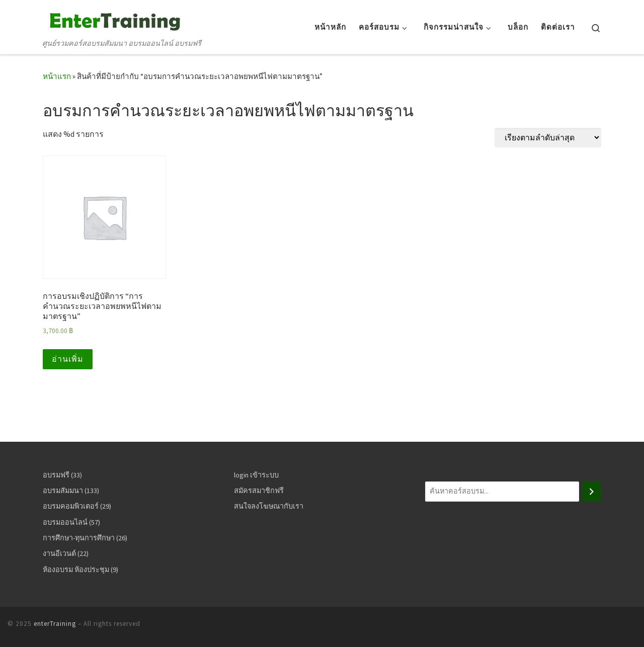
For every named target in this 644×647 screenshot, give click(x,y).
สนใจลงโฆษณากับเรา (269, 506)
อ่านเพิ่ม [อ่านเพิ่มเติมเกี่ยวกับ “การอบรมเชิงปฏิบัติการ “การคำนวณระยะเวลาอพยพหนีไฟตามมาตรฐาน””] (68, 359)
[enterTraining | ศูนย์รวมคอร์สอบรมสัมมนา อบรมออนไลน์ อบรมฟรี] (113, 20)
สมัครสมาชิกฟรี (259, 491)
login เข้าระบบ (256, 475)
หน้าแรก (57, 76)
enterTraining (55, 624)
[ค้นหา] (592, 492)
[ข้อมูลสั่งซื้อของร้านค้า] (548, 138)
